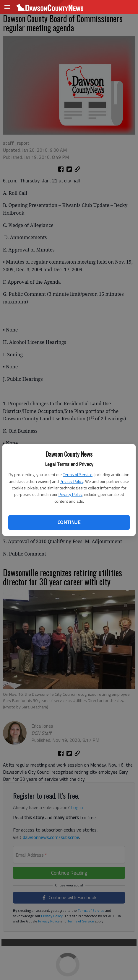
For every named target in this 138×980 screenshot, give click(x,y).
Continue (69, 522)
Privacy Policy (72, 481)
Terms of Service (78, 475)
